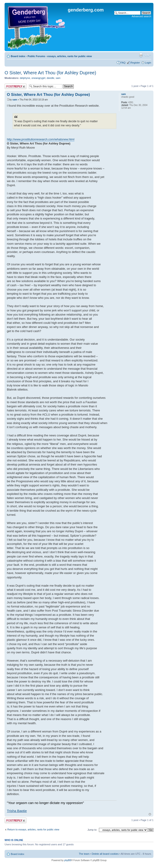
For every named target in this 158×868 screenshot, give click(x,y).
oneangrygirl (38, 78)
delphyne (25, 78)
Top (150, 814)
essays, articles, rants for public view (70, 56)
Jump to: (92, 830)
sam (58, 78)
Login (148, 63)
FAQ (123, 63)
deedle (50, 78)
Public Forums (36, 56)
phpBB (68, 860)
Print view (141, 55)
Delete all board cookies (105, 854)
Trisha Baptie (17, 811)
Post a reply (16, 86)
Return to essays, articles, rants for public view (33, 829)
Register (135, 63)
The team (84, 854)
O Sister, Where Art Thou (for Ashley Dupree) (50, 73)
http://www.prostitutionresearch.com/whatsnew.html (41, 139)
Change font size (148, 55)
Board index (18, 56)
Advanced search (141, 16)
